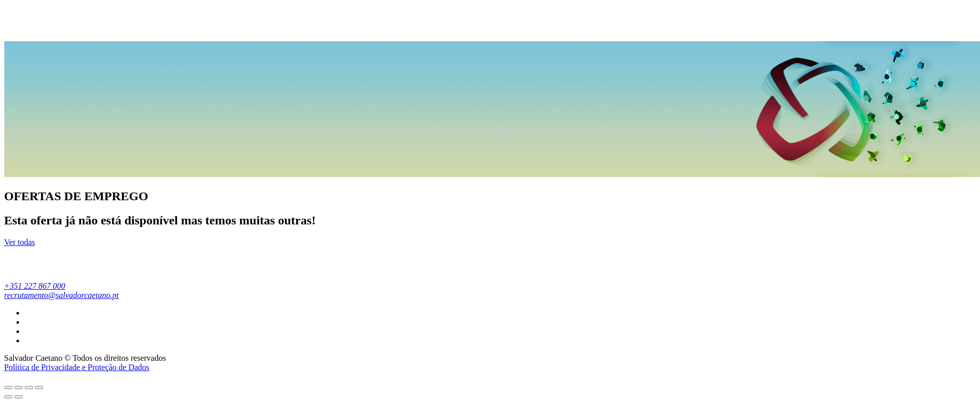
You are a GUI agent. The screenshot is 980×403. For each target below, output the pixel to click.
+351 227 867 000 (35, 286)
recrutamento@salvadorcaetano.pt (61, 295)
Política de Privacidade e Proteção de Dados (77, 367)
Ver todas (20, 242)
